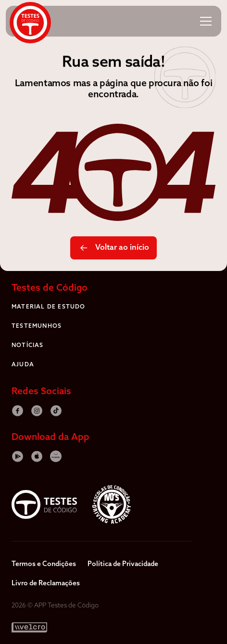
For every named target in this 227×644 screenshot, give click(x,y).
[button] (206, 21)
